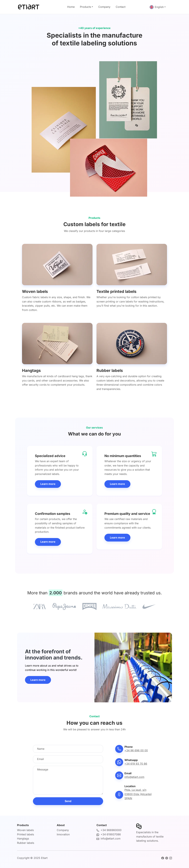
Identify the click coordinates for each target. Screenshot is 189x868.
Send (68, 801)
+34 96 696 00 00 (136, 750)
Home (71, 7)
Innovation (63, 834)
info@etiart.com (134, 777)
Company (104, 7)
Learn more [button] (48, 484)
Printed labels (25, 834)
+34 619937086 (111, 834)
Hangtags (23, 839)
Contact (121, 7)
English (157, 7)
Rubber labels (26, 843)
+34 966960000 (111, 830)
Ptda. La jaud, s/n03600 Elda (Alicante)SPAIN (138, 794)
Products (85, 7)
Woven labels (25, 830)
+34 (136, 764)
